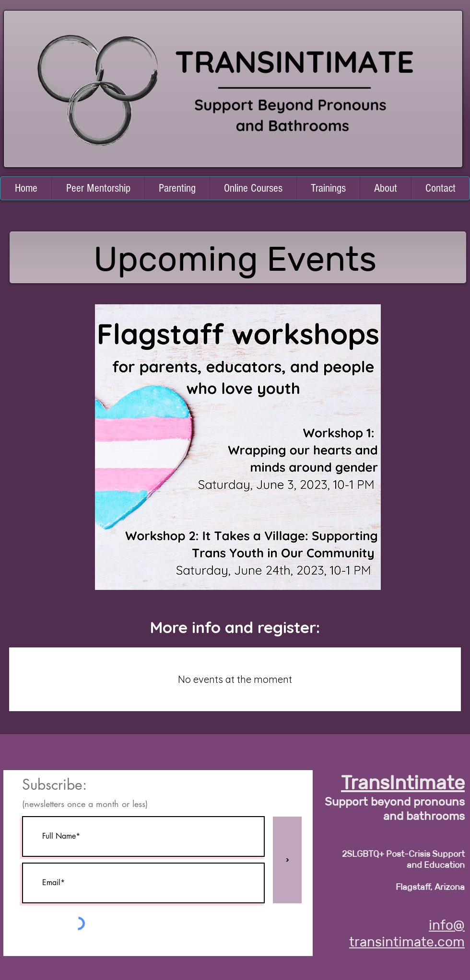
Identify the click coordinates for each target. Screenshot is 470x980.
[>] (287, 860)
